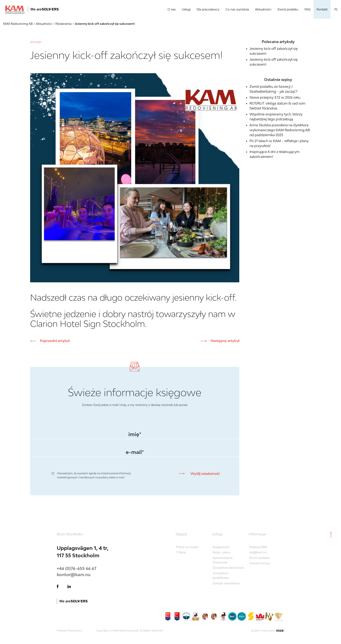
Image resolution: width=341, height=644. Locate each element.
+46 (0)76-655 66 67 (77, 568)
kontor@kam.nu (74, 574)
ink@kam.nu (258, 552)
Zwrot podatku (288, 9)
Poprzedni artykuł (54, 341)
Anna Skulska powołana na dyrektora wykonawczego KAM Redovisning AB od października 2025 (280, 130)
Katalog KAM (258, 547)
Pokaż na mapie (187, 547)
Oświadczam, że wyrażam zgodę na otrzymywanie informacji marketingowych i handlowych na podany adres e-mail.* (94, 475)
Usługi (186, 9)
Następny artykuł (225, 341)
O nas (172, 9)
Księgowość (221, 547)
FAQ (307, 9)
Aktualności (263, 9)
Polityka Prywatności (70, 631)
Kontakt (322, 9)
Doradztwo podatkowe (221, 575)
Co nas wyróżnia (237, 9)
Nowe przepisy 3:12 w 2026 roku (275, 97)
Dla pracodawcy (208, 9)
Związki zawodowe (226, 583)
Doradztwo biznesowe (228, 568)
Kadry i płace (221, 552)
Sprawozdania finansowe (223, 560)
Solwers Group (259, 563)
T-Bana (181, 552)
